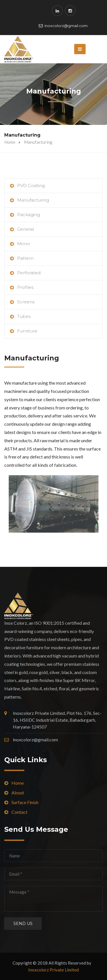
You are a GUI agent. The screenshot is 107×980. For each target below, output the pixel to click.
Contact (19, 812)
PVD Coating (31, 185)
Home (10, 142)
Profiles (25, 287)
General (26, 229)
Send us (23, 924)
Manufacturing (33, 200)
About (18, 793)
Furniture (27, 331)
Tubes (24, 316)
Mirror (24, 244)
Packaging (29, 215)
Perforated (29, 273)
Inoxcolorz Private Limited (53, 970)
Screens (26, 302)
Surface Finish (25, 802)
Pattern (25, 258)
